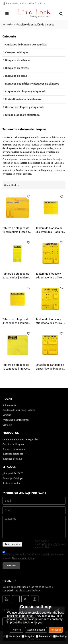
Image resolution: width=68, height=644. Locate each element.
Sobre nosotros (11, 405)
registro (41, 4)
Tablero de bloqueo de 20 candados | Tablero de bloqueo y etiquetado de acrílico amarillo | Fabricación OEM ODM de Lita (17, 276)
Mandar (11, 566)
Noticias (7, 415)
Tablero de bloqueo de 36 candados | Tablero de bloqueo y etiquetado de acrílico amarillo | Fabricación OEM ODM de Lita (17, 321)
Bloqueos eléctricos (13, 454)
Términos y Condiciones (24, 558)
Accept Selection (36, 630)
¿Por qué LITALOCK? (13, 473)
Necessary (13, 636)
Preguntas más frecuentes (16, 420)
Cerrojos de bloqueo (13, 444)
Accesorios (12, 544)
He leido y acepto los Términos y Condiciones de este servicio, (33, 556)
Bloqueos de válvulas (14, 449)
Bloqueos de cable (12, 459)
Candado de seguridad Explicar (19, 410)
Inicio (6, 24)
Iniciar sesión (27, 4)
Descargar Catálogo (13, 478)
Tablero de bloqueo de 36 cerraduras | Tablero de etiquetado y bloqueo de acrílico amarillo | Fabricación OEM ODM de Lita (51, 230)
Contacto (7, 425)
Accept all (56, 630)
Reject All (17, 630)
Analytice (28, 636)
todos (13, 24)
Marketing (60, 636)
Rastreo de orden (12, 483)
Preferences (44, 636)
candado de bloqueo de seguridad (20, 439)
